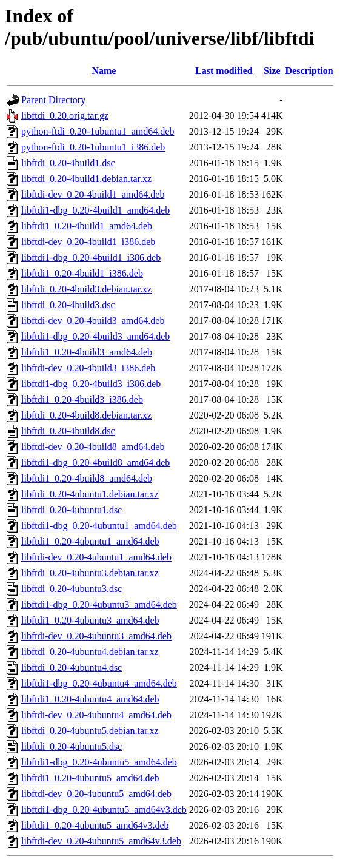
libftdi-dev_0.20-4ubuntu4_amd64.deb (96, 715)
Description (309, 71)
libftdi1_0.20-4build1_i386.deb (82, 273)
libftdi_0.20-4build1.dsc (68, 163)
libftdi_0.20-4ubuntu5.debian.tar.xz (90, 731)
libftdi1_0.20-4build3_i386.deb (82, 399)
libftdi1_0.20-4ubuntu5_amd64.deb (90, 778)
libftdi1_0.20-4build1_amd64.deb (87, 226)
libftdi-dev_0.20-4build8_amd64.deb (93, 447)
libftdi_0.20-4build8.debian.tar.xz (86, 415)
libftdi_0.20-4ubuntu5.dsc (72, 746)
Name (104, 71)
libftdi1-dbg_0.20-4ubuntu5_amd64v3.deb (104, 809)
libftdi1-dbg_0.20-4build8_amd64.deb (95, 463)
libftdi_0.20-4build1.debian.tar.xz (86, 179)
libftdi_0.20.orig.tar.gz (65, 116)
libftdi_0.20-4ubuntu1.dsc (72, 510)
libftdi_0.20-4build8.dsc (68, 431)
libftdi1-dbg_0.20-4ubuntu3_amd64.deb (99, 604)
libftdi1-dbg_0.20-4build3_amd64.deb (95, 336)
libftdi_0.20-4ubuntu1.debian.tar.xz (90, 494)
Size (272, 71)
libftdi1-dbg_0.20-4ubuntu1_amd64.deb (99, 526)
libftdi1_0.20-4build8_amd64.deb (87, 478)
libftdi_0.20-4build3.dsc (68, 305)
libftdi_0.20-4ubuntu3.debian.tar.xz (90, 573)
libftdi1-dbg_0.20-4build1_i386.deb (91, 257)
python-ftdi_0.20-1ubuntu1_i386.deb (93, 147)
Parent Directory (53, 100)
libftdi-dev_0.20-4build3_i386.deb (88, 368)
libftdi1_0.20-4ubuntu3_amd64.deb (90, 620)
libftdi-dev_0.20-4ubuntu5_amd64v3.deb (101, 841)
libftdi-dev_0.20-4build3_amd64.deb (93, 321)
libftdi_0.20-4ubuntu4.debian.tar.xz (90, 652)
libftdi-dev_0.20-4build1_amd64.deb (93, 194)
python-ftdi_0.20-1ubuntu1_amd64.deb (98, 131)
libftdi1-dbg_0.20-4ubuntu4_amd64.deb (99, 683)
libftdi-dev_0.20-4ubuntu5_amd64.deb (96, 794)
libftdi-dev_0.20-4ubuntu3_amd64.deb (96, 636)
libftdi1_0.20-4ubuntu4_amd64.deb (90, 699)
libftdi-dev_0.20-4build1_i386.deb (88, 242)
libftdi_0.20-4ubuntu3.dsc (72, 589)
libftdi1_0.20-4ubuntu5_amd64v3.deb (95, 825)
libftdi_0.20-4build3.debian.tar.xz (86, 289)
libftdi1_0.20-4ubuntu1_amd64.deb (90, 541)
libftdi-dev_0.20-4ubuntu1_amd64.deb (96, 557)
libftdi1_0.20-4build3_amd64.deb (87, 352)
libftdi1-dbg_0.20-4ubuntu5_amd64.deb (99, 762)
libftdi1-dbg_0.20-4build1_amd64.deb (95, 210)
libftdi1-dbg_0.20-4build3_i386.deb (91, 384)
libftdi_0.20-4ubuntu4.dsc (72, 668)
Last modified (224, 71)
